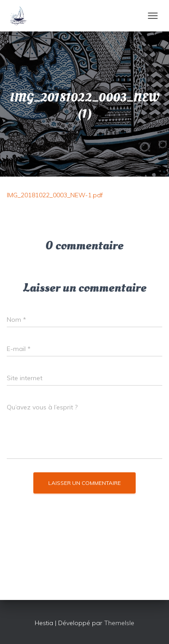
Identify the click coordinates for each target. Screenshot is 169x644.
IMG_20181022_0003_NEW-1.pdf (55, 195)
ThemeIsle (119, 623)
